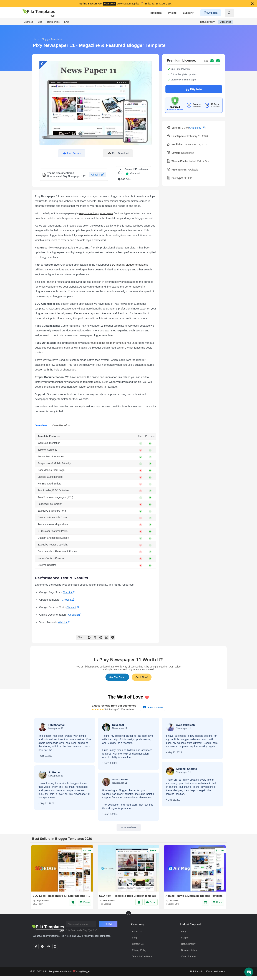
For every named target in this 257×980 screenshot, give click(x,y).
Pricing (172, 13)
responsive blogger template (96, 213)
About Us (137, 931)
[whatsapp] (55, 948)
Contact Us (138, 944)
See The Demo (117, 677)
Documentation (189, 950)
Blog (40, 22)
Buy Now (194, 89)
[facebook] (36, 948)
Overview (41, 425)
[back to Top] (128, 914)
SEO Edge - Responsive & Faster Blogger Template (62, 896)
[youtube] (49, 948)
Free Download (118, 153)
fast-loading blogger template (109, 343)
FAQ (67, 22)
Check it (98, 175)
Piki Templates (52, 971)
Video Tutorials (189, 956)
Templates (155, 13)
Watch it (63, 622)
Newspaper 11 (56, 728)
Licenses (28, 22)
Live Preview (72, 153)
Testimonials (53, 22)
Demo (85, 902)
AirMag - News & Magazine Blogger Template (194, 896)
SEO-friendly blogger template (128, 265)
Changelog (197, 128)
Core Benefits (61, 425)
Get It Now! (142, 677)
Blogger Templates (52, 39)
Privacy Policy (139, 950)
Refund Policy (207, 22)
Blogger (86, 971)
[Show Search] (229, 13)
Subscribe (225, 22)
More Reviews (129, 827)
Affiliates (211, 13)
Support (189, 13)
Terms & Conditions (142, 956)
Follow (108, 924)
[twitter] (42, 948)
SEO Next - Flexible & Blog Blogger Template (128, 896)
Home (36, 39)
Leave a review (153, 707)
